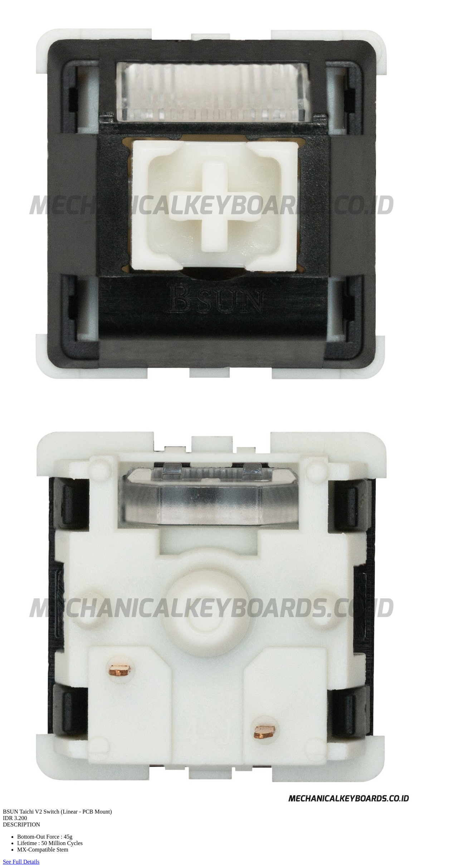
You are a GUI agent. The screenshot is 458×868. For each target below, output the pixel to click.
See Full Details (21, 862)
